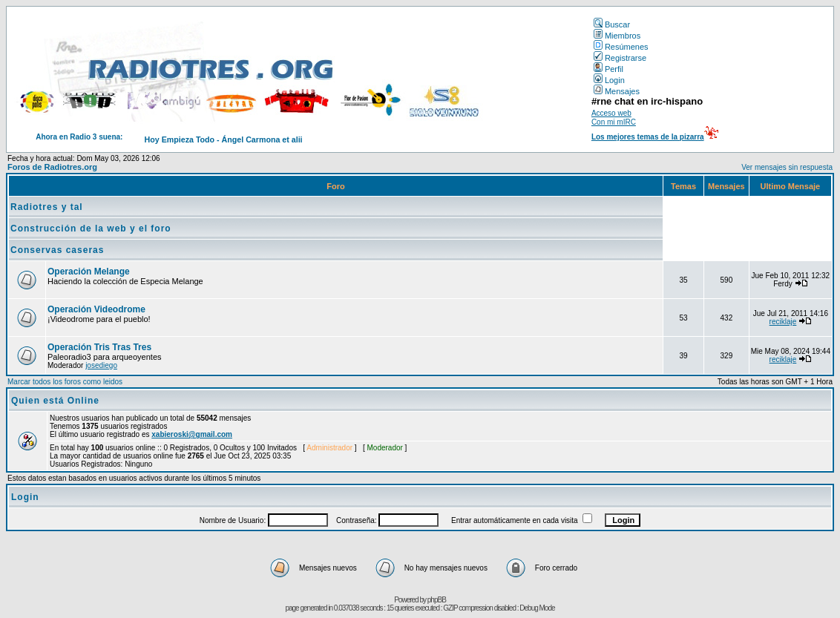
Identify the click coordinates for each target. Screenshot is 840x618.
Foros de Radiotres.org (52, 167)
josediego (101, 365)
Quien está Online (55, 401)
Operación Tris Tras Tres (99, 347)
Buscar (612, 24)
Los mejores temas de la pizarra (648, 137)
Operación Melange (89, 272)
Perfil (608, 69)
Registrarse (620, 58)
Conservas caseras (57, 250)
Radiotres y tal (47, 207)
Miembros (617, 36)
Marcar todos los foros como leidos (65, 382)
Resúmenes (621, 47)
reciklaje (783, 322)
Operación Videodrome (96, 309)
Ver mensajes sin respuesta (787, 167)
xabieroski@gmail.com (192, 434)
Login (609, 80)
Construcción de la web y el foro (91, 229)
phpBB (437, 600)
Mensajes (617, 91)
